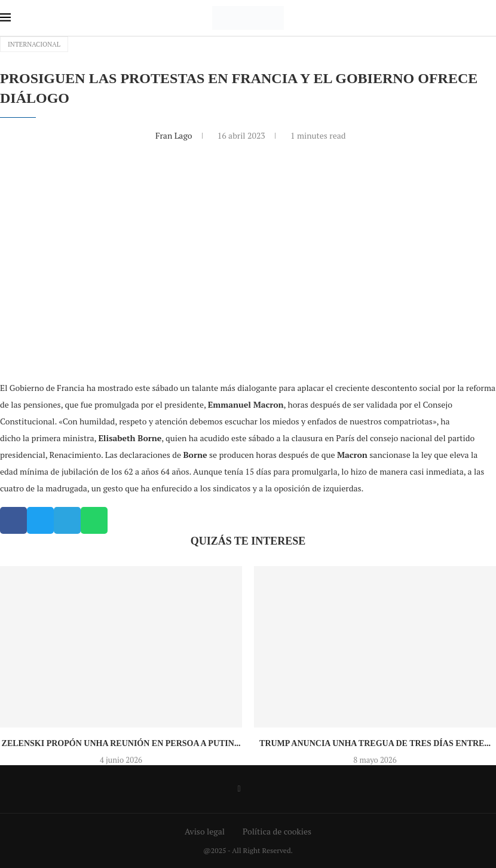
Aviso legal (205, 831)
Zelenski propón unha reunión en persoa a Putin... (121, 743)
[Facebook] (239, 789)
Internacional (34, 44)
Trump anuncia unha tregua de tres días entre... (375, 743)
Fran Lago (175, 135)
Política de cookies (277, 831)
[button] (13, 520)
